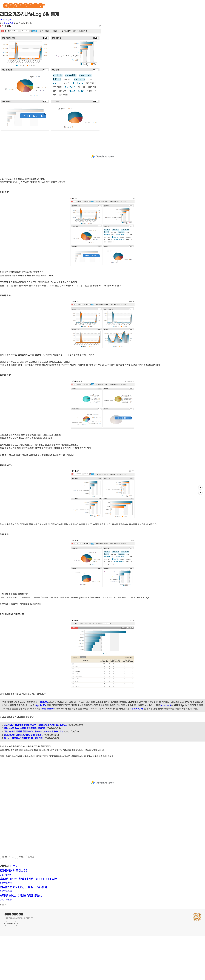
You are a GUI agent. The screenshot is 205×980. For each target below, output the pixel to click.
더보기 (14, 866)
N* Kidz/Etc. (7, 20)
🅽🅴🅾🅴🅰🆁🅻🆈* (24, 6)
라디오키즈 (8, 23)
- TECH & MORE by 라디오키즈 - (19, 918)
